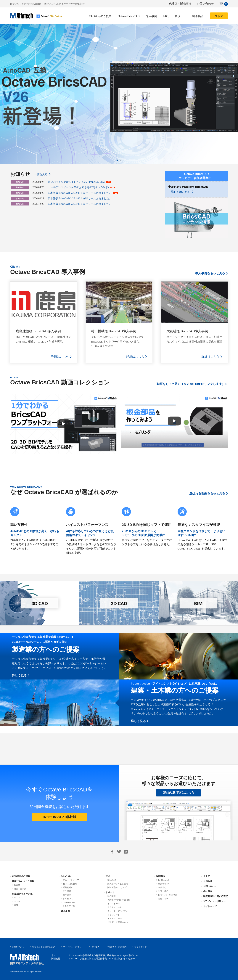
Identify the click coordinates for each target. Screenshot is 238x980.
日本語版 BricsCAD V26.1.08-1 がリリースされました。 (80, 199)
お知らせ (208, 881)
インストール (114, 904)
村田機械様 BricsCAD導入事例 (114, 331)
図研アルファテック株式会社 (27, 959)
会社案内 (208, 891)
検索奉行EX (164, 884)
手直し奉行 (163, 891)
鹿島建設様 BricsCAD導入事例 (38, 331)
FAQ (108, 876)
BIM (16, 905)
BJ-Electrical (164, 880)
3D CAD (18, 901)
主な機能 (67, 891)
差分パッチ (163, 899)
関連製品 (161, 876)
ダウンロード (114, 915)
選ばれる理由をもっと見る (207, 493)
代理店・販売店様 (180, 4)
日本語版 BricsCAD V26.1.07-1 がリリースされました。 (80, 204)
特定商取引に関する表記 (216, 896)
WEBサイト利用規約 (117, 947)
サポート (110, 892)
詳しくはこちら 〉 (183, 192)
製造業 (17, 885)
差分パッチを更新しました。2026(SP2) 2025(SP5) (76, 182)
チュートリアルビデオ (118, 911)
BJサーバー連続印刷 (168, 895)
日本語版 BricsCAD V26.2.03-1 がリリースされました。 (80, 193)
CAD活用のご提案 (21, 876)
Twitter (119, 852)
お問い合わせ (205, 4)
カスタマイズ (69, 906)
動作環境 (67, 895)
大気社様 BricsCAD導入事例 (187, 331)
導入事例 (65, 911)
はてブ (126, 852)
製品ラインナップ (71, 880)
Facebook (112, 852)
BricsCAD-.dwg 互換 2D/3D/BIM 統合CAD (36, 16)
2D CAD (18, 897)
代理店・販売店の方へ (118, 922)
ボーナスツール (115, 918)
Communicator (69, 902)
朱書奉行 (162, 887)
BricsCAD (66, 876)
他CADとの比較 (70, 884)
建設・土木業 (20, 889)
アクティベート (115, 907)
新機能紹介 (68, 887)
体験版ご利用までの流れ (119, 900)
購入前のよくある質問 (118, 884)
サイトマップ (210, 906)
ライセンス (68, 899)
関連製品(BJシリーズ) (117, 887)
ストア (207, 876)
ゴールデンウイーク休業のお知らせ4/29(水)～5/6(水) (78, 187)
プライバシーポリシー (214, 901)
